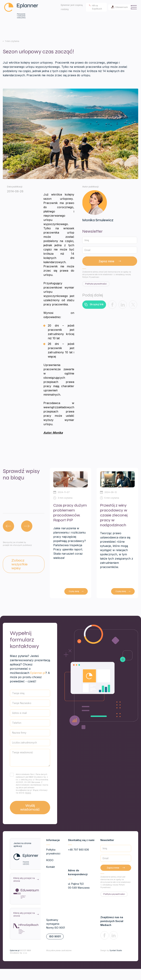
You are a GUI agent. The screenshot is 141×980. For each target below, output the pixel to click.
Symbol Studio (116, 950)
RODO (28, 793)
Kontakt (51, 867)
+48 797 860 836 (78, 850)
